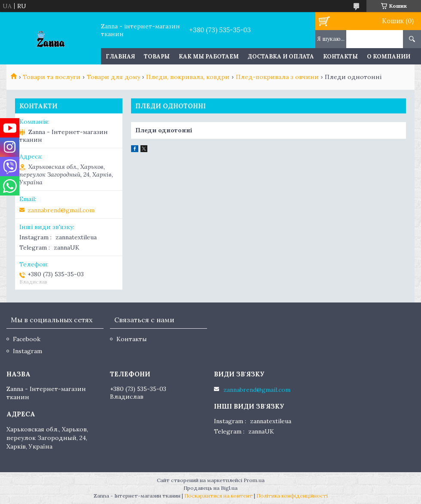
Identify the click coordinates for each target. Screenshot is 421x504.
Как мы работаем (209, 57)
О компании (389, 57)
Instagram (27, 351)
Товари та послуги (52, 77)
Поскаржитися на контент (218, 496)
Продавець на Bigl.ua (210, 488)
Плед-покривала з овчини (277, 77)
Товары (157, 57)
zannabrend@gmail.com (61, 210)
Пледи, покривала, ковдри (188, 77)
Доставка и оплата (281, 57)
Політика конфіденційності (292, 496)
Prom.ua (254, 480)
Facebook (27, 339)
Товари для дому (113, 77)
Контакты (340, 57)
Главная (120, 57)
